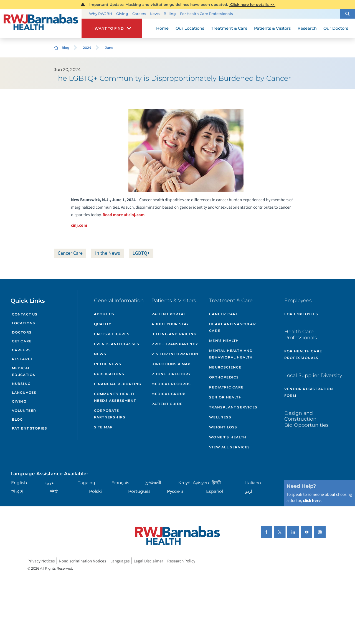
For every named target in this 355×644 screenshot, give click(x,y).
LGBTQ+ (141, 253)
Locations (24, 323)
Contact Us (25, 314)
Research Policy (181, 561)
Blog (65, 48)
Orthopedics (224, 377)
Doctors (22, 332)
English (19, 483)
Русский (175, 491)
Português (139, 491)
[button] (348, 14)
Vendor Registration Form (309, 392)
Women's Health (228, 437)
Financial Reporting (118, 384)
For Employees (301, 314)
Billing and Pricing (174, 334)
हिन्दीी (216, 483)
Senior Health (225, 397)
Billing (170, 14)
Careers (139, 14)
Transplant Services (233, 407)
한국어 (17, 491)
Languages (24, 392)
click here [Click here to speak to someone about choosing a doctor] (312, 501)
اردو (249, 491)
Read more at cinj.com (124, 215)
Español (215, 491)
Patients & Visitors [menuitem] (272, 28)
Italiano (253, 483)
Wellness (220, 417)
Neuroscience (225, 367)
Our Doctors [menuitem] (336, 28)
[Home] (41, 24)
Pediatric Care (226, 387)
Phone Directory (171, 374)
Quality (103, 324)
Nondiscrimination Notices (82, 561)
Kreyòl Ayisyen (194, 483)
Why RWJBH (101, 14)
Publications (109, 374)
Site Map (104, 427)
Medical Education (24, 371)
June (109, 48)
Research (23, 359)
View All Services (230, 447)
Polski (95, 491)
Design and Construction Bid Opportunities (306, 419)
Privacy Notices (41, 561)
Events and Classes (117, 344)
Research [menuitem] (307, 28)
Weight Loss (223, 427)
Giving (122, 14)
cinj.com (79, 225)
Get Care (22, 341)
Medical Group (168, 394)
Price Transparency (175, 344)
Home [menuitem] (162, 28)
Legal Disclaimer (148, 561)
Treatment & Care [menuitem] (229, 28)
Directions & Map (171, 364)
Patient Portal (169, 314)
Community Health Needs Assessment (115, 397)
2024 (87, 48)
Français (120, 483)
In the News (108, 253)
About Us (104, 314)
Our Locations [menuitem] (190, 28)
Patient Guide (167, 404)
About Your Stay (170, 324)
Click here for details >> (252, 4)
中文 (54, 491)
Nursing (21, 384)
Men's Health (224, 341)
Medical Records (171, 384)
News (155, 14)
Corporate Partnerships (110, 414)
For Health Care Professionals (206, 14)
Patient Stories (30, 428)
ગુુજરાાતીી (153, 483)
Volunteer (24, 411)
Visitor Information (175, 354)
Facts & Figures (112, 334)
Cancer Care (70, 253)
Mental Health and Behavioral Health (231, 354)
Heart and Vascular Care (233, 327)
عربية (49, 483)
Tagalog (87, 483)
